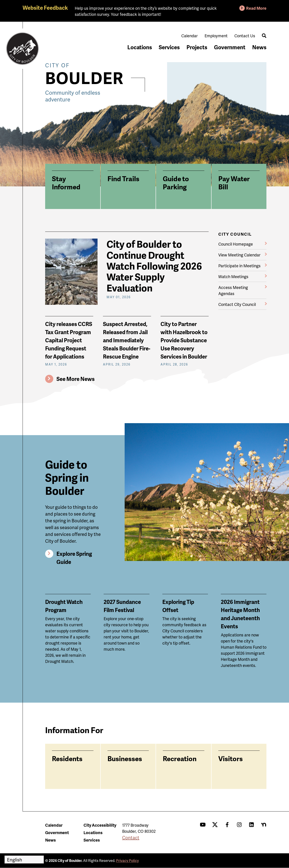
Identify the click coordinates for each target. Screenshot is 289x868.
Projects (197, 47)
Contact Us (245, 36)
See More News (76, 379)
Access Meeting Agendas (233, 290)
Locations (140, 47)
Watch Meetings (233, 276)
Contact (131, 838)
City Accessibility (100, 825)
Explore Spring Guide (74, 558)
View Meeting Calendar (239, 255)
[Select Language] (24, 860)
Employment (216, 36)
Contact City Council (237, 304)
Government (230, 47)
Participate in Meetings (239, 266)
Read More (256, 8)
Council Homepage (236, 244)
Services (169, 47)
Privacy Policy (127, 860)
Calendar (190, 36)
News (259, 47)
